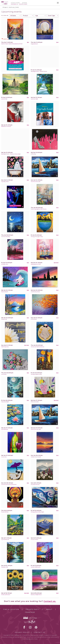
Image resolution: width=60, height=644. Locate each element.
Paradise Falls (5, 567)
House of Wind (34, 540)
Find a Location (11, 609)
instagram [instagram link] (30, 627)
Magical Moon (34, 44)
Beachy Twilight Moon (36, 595)
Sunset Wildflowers (36, 567)
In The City (33, 154)
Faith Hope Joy (5, 347)
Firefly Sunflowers (6, 595)
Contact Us (39, 632)
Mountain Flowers (35, 484)
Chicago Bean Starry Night (37, 512)
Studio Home (15, 3)
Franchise (30, 612)
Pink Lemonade (35, 402)
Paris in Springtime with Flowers (39, 209)
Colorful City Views (35, 292)
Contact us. (50, 601)
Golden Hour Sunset (36, 457)
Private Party (33, 609)
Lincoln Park (4, 99)
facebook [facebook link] (24, 627)
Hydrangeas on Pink (36, 264)
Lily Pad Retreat (5, 540)
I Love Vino (4, 457)
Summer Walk (34, 99)
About (49, 609)
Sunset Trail (4, 319)
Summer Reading (6, 237)
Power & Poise (5, 512)
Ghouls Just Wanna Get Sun (37, 347)
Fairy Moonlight (5, 402)
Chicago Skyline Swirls (36, 374)
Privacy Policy (22, 632)
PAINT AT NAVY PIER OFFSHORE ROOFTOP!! (12, 44)
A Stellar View (5, 264)
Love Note (4, 374)
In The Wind (34, 319)
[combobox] (15, 16)
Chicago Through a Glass (37, 237)
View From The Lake (36, 429)
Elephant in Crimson (6, 126)
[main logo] (5, 2)
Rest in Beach (5, 292)
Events (25, 3)
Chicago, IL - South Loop (9, 7)
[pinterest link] (36, 627)
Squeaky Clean (5, 182)
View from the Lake (36, 182)
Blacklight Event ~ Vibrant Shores (39, 71)
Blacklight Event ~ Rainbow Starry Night (11, 154)
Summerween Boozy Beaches (9, 484)
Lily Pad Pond (5, 429)
